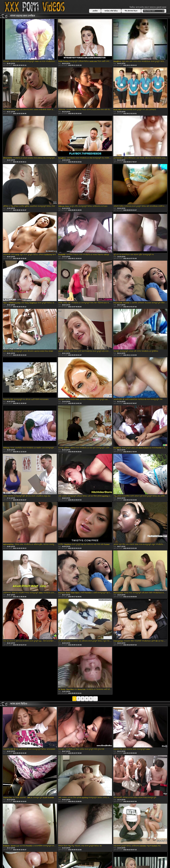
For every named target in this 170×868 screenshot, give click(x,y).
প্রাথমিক (95, 11)
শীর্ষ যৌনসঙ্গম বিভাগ (131, 11)
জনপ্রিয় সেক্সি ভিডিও (111, 11)
